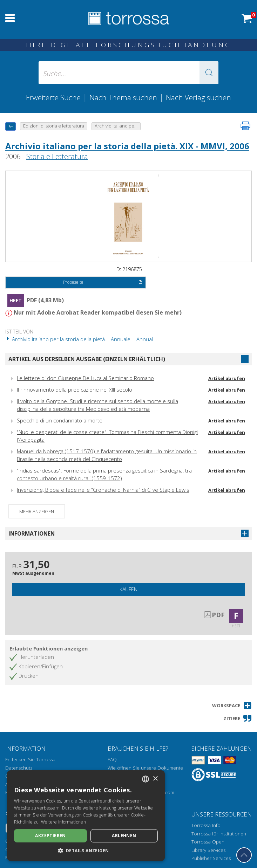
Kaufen (128, 589)
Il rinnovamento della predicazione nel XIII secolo (75, 390)
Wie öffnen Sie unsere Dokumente (145, 768)
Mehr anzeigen (37, 511)
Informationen (32, 533)
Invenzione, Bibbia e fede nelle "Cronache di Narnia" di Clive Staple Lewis (103, 490)
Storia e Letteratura (57, 156)
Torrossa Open (208, 842)
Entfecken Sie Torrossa (30, 759)
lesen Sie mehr (159, 312)
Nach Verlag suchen (198, 97)
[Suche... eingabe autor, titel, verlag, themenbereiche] (128, 73)
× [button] (155, 779)
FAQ (112, 759)
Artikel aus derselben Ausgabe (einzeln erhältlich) (87, 359)
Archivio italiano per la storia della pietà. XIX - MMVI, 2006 (127, 146)
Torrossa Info (206, 825)
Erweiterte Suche (53, 97)
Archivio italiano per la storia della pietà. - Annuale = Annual (79, 339)
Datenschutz (19, 768)
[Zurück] (11, 126)
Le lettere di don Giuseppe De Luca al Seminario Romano (85, 378)
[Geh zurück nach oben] (244, 855)
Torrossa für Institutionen (219, 834)
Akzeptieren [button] (50, 836)
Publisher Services (211, 858)
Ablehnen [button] (124, 836)
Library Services (208, 850)
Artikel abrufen (227, 378)
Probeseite (103, 283)
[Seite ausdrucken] (245, 126)
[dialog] (86, 816)
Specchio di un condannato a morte (60, 420)
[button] (209, 73)
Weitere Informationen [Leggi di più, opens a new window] (63, 822)
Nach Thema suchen (123, 97)
